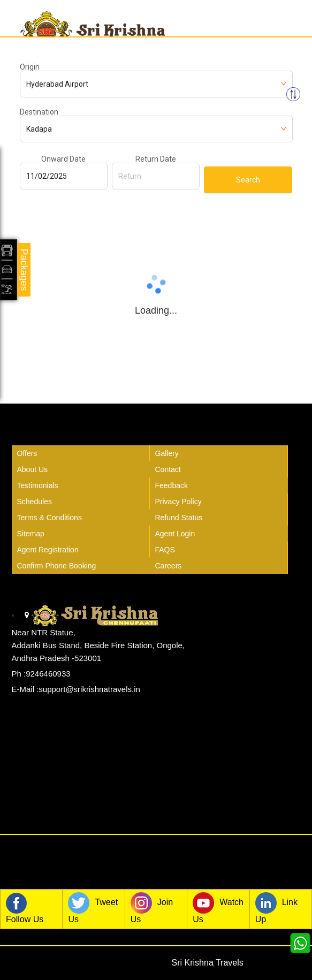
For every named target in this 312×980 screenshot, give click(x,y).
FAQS (165, 550)
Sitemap (31, 534)
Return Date (156, 159)
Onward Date (63, 159)
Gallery (167, 453)
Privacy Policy (178, 502)
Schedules (35, 502)
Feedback (172, 485)
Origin (30, 67)
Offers (27, 453)
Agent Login (175, 534)
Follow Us (25, 908)
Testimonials (38, 485)
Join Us (152, 908)
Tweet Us (93, 908)
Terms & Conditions (50, 518)
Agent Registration (48, 550)
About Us (33, 469)
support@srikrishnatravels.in (89, 689)
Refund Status (179, 518)
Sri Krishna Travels (208, 963)
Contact (168, 469)
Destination (39, 112)
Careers (169, 566)
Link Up (276, 908)
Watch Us (218, 908)
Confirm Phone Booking (57, 566)
